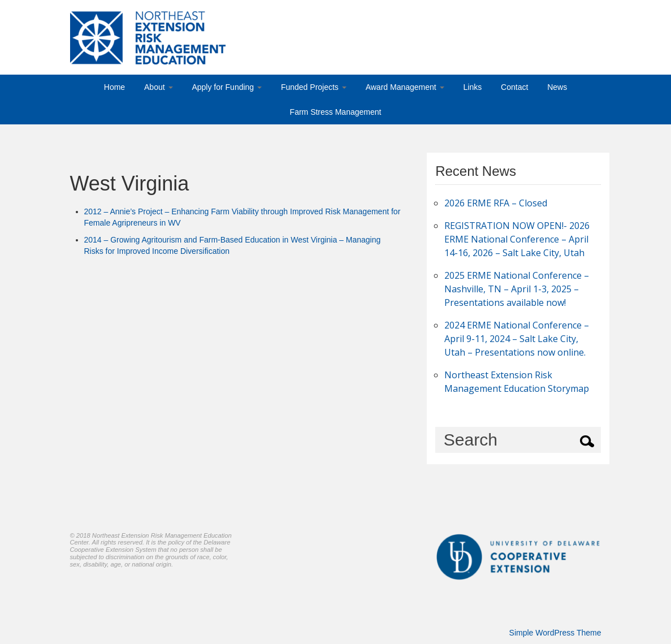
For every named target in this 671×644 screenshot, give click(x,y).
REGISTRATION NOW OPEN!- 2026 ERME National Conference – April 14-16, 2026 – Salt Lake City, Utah (517, 239)
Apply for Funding (227, 87)
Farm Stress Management (336, 112)
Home (114, 87)
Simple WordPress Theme (555, 633)
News (557, 87)
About (158, 87)
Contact (514, 87)
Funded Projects (314, 87)
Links (472, 87)
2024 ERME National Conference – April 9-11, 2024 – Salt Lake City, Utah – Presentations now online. (517, 339)
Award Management (405, 87)
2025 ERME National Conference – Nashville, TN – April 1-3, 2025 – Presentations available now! (517, 289)
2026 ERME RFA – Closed (496, 203)
